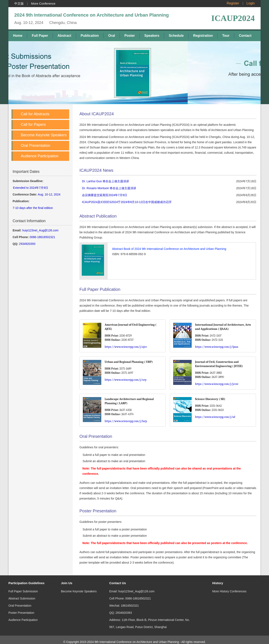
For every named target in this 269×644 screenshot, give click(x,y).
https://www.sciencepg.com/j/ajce (126, 347)
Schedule (176, 36)
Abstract (64, 36)
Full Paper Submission (23, 587)
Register (233, 3)
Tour (226, 36)
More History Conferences (229, 587)
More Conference (43, 3)
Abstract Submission (22, 594)
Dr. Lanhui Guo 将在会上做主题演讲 (105, 181)
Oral (112, 36)
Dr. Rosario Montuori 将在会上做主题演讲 (109, 188)
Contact (245, 36)
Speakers (152, 36)
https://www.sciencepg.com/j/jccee (217, 384)
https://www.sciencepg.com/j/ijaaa (217, 347)
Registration (203, 36)
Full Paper (40, 36)
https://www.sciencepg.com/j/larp (126, 421)
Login (251, 3)
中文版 (19, 3)
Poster (130, 36)
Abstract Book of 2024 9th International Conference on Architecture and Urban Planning (169, 249)
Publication (90, 36)
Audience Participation (40, 156)
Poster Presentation (21, 609)
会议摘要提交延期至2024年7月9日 (105, 195)
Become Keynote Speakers (44, 135)
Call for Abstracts (35, 114)
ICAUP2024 (233, 18)
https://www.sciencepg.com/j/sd (215, 417)
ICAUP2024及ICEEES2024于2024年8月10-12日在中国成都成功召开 (127, 202)
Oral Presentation (36, 146)
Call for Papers (33, 125)
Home (18, 36)
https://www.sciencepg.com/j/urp (126, 380)
